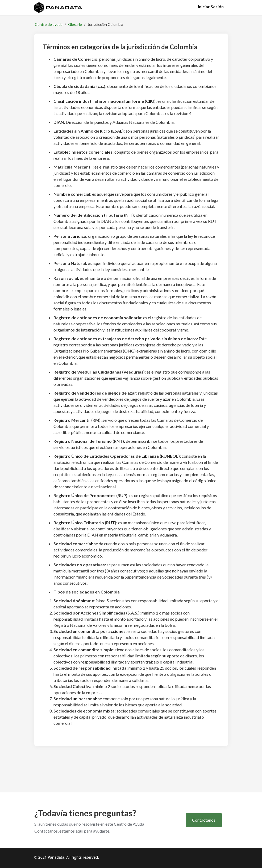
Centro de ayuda (49, 24)
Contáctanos (204, 820)
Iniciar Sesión (211, 7)
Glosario (75, 24)
